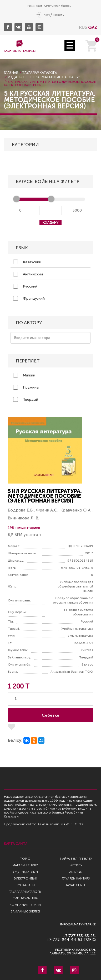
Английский (28, 274)
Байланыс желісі (25, 911)
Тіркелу (58, 15)
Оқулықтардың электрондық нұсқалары (25, 878)
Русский (25, 286)
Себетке (50, 715)
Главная (11, 73)
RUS (83, 27)
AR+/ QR (76, 872)
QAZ (93, 27)
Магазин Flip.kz (25, 865)
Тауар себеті (76, 885)
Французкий (29, 298)
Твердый (26, 399)
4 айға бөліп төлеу (76, 859)
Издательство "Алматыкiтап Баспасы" (44, 77)
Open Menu (70, 45)
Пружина (26, 387)
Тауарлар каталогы (40, 73)
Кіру (47, 15)
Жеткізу (76, 865)
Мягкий (24, 375)
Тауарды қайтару (76, 878)
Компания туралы (25, 905)
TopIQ (25, 859)
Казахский (27, 262)
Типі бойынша (25, 898)
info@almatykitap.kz (78, 924)
